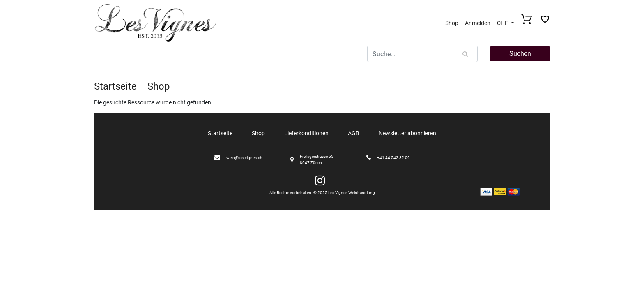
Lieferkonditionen (306, 133)
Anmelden (478, 23)
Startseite (115, 86)
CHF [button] (503, 23)
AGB (354, 133)
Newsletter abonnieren (407, 133)
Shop (452, 23)
